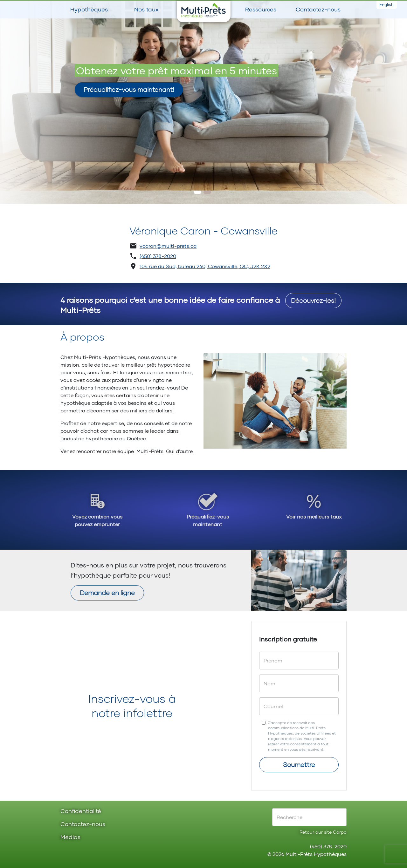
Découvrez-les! (313, 300)
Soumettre (299, 764)
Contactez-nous (318, 9)
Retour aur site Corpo (323, 832)
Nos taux (146, 9)
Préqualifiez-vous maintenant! (129, 89)
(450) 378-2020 (158, 256)
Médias (70, 837)
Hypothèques (89, 9)
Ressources (261, 9)
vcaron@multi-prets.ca (168, 246)
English (386, 4)
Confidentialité (81, 811)
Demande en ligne (107, 593)
